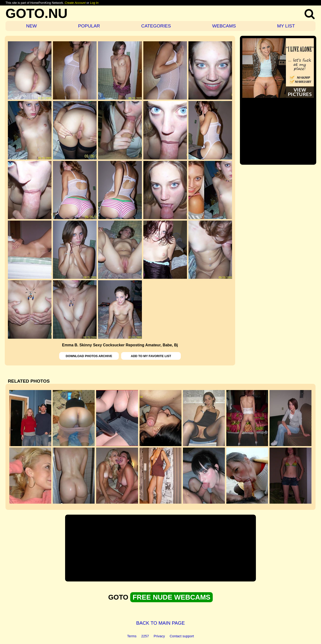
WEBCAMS (224, 26)
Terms (132, 636)
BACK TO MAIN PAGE (160, 623)
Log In (94, 3)
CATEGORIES (156, 26)
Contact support (182, 636)
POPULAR (89, 26)
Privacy (159, 636)
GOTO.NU (36, 13)
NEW (32, 26)
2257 (145, 636)
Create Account (75, 3)
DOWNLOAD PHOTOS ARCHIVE (89, 356)
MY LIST (286, 26)
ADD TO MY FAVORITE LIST (151, 356)
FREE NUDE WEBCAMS (171, 597)
